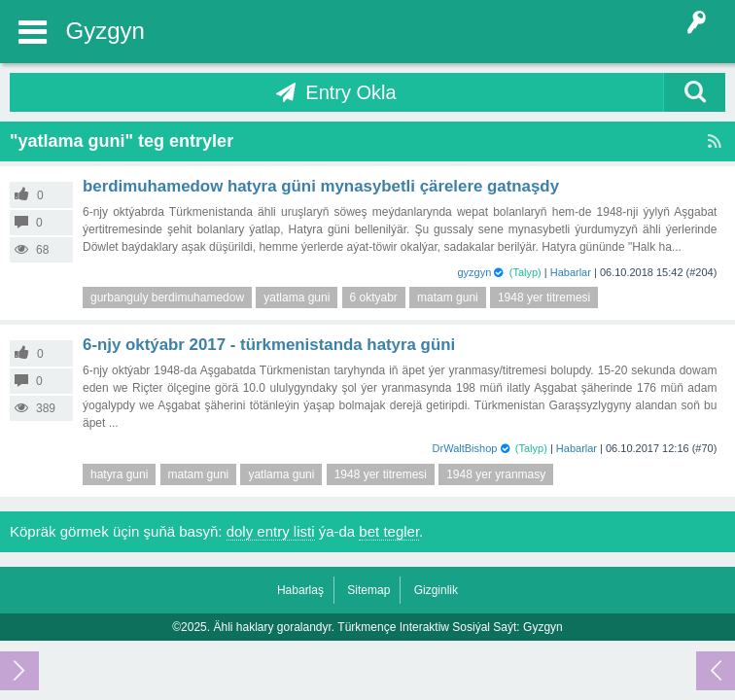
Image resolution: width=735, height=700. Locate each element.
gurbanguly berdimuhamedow (167, 297)
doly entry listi (271, 531)
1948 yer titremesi (544, 297)
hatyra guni (119, 474)
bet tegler (389, 531)
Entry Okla (350, 92)
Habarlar (571, 272)
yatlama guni (297, 297)
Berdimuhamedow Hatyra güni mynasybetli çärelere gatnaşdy (321, 186)
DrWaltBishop (465, 448)
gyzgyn (474, 272)
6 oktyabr (374, 297)
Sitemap (368, 590)
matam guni (448, 297)
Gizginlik (436, 590)
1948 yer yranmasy (496, 474)
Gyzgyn (105, 31)
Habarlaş (300, 590)
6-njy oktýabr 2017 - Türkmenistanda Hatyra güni (269, 345)
